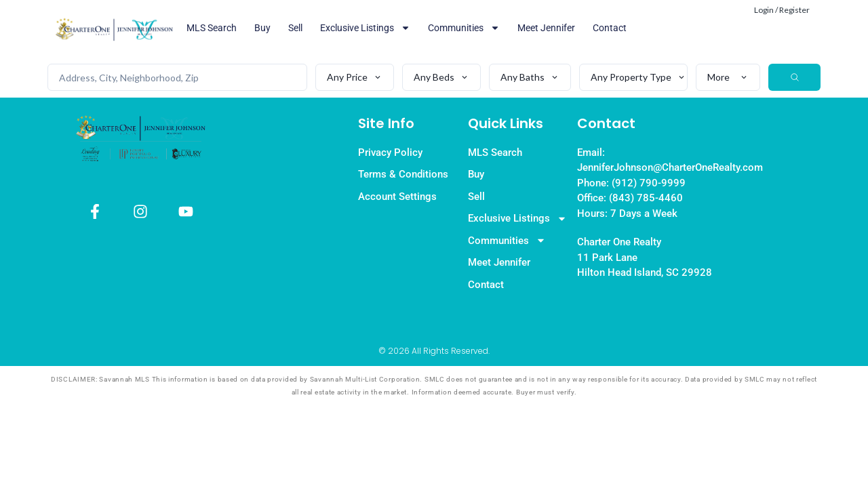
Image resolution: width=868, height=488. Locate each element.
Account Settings (397, 197)
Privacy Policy (390, 152)
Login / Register (782, 10)
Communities (464, 28)
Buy (262, 28)
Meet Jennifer (546, 28)
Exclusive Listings (365, 28)
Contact (610, 28)
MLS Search (212, 28)
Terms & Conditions (403, 174)
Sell (295, 28)
